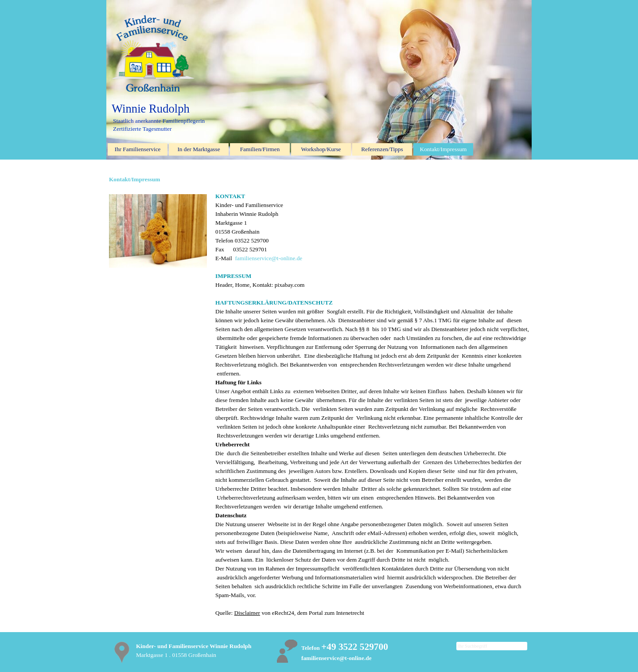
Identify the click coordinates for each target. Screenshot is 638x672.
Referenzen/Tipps (382, 149)
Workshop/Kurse (321, 149)
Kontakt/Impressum (443, 149)
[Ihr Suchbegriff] (492, 646)
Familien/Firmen (260, 149)
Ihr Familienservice (138, 149)
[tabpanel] (372, 405)
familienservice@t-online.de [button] (268, 258)
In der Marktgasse (198, 149)
